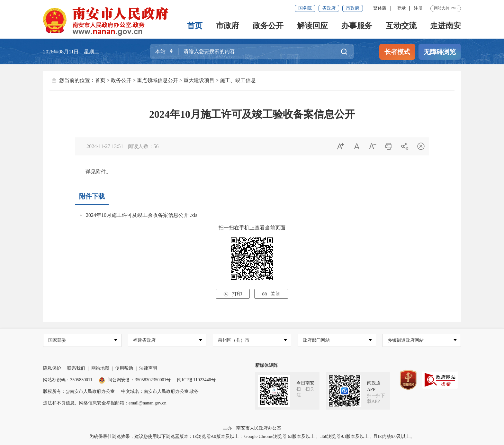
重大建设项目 (199, 80)
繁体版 (380, 8)
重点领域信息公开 (157, 80)
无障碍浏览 (440, 52)
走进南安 (446, 26)
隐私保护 (52, 369)
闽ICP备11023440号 (196, 380)
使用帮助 (124, 369)
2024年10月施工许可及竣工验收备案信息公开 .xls (142, 215)
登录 (401, 8)
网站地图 (100, 369)
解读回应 (312, 26)
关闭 (271, 294)
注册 (418, 8)
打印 (233, 294)
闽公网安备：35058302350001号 (135, 380)
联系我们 (76, 369)
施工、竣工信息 (238, 80)
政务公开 (268, 26)
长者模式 (397, 52)
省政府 (329, 8)
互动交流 (401, 26)
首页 (195, 26)
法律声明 (148, 369)
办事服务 (357, 26)
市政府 (353, 8)
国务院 (305, 8)
